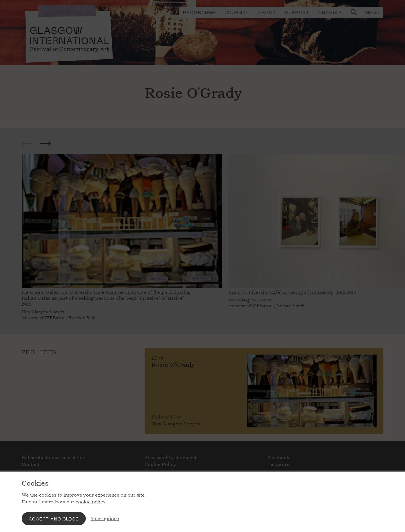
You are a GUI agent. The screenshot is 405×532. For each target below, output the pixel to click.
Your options (105, 519)
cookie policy (91, 502)
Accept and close (54, 519)
